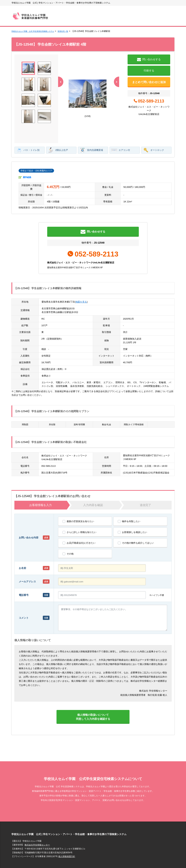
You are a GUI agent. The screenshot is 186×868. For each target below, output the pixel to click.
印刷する (149, 71)
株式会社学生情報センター (37, 835)
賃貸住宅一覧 (72, 31)
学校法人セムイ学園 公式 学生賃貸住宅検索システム (37, 31)
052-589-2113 (49, 452)
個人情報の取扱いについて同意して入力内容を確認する (93, 705)
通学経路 (27, 160)
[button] (116, 90)
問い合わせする (149, 59)
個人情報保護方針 (67, 847)
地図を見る (81, 288)
